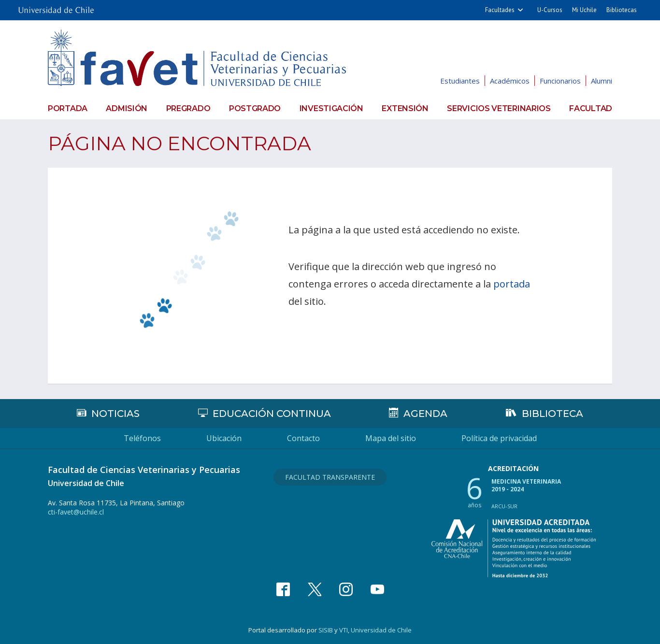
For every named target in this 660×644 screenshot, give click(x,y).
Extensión (405, 108)
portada (512, 284)
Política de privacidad (499, 438)
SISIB (326, 630)
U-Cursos (550, 10)
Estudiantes (460, 81)
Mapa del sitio (391, 438)
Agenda (425, 414)
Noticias (115, 414)
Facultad (591, 108)
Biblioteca (552, 414)
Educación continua (272, 414)
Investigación (331, 108)
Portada (68, 108)
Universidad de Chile (381, 630)
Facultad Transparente (330, 477)
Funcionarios (560, 81)
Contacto (303, 438)
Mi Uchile (584, 10)
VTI (344, 630)
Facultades (500, 10)
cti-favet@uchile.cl (76, 512)
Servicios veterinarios (499, 108)
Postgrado (255, 108)
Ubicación (224, 438)
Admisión (127, 108)
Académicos (510, 81)
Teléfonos (142, 438)
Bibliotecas (622, 10)
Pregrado (188, 108)
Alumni (602, 81)
